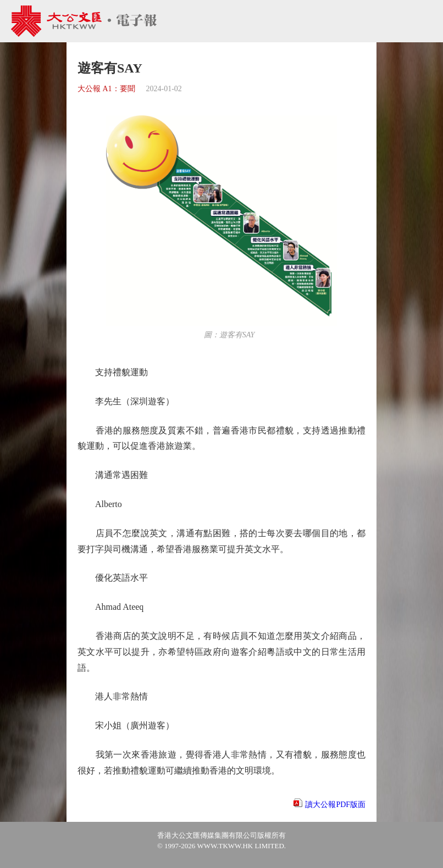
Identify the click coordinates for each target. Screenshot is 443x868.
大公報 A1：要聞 (106, 89)
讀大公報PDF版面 (335, 805)
